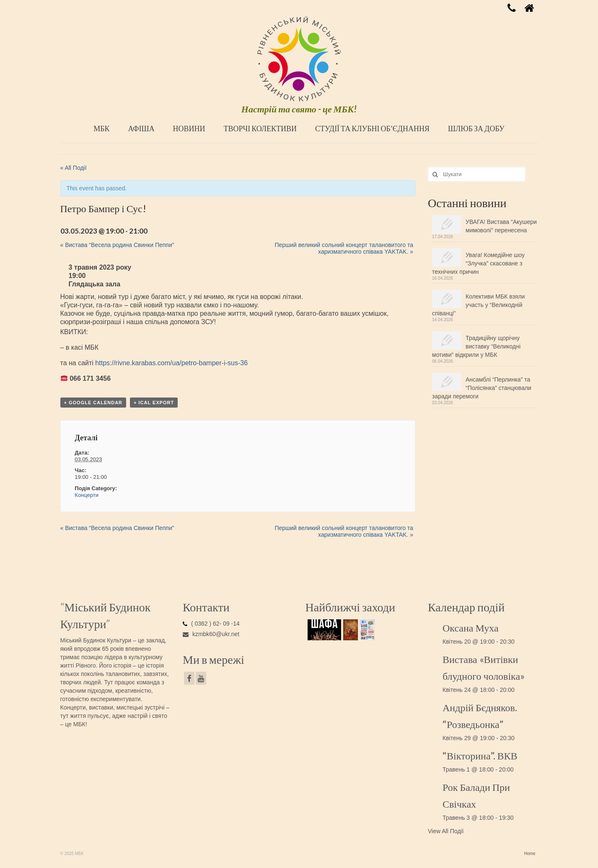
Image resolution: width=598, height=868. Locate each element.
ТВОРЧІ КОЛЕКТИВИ (260, 128)
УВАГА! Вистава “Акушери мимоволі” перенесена (501, 226)
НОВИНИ (189, 128)
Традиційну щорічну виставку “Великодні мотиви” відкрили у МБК (476, 346)
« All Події (74, 168)
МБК (101, 128)
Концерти (87, 495)
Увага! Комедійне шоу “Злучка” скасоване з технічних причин (478, 263)
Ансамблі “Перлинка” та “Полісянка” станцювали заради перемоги (482, 388)
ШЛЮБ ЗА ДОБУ (476, 128)
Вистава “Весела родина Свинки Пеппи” (117, 245)
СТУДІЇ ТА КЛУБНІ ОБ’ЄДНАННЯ (372, 128)
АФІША (141, 128)
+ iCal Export (154, 403)
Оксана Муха (471, 628)
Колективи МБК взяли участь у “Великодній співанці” (478, 305)
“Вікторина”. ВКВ (480, 755)
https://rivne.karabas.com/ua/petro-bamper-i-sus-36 (171, 363)
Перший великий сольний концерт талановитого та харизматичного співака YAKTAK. (344, 248)
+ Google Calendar (93, 403)
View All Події (446, 831)
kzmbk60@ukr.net (211, 634)
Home (530, 854)
